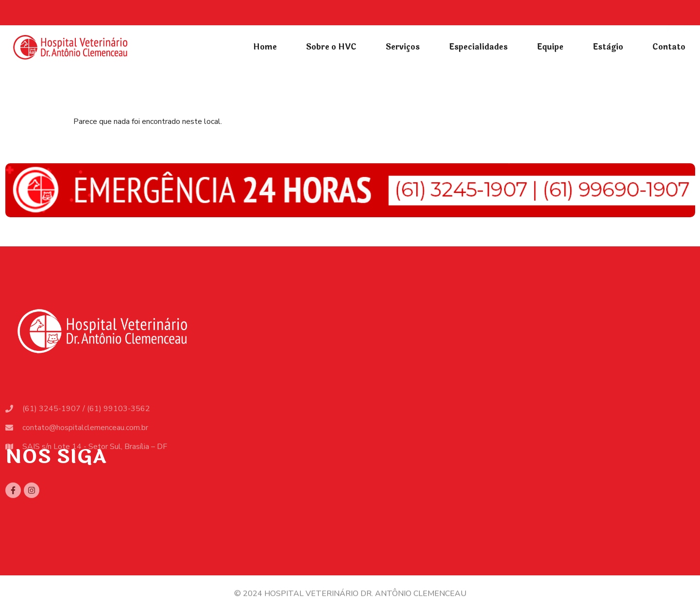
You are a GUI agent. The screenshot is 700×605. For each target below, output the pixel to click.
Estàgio (608, 47)
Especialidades (478, 47)
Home (265, 47)
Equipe (550, 47)
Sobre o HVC (331, 47)
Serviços (403, 47)
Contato (669, 47)
